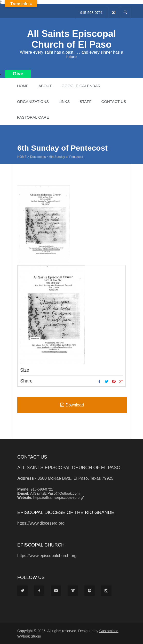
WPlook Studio (29, 636)
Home (23, 86)
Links (64, 101)
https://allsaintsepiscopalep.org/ (58, 498)
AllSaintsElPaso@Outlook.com (55, 493)
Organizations (33, 101)
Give (18, 74)
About (45, 86)
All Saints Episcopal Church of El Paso (71, 39)
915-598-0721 (92, 13)
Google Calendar (81, 86)
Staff (85, 101)
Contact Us (114, 101)
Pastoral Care (33, 117)
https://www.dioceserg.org (41, 523)
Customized (109, 631)
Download (72, 405)
